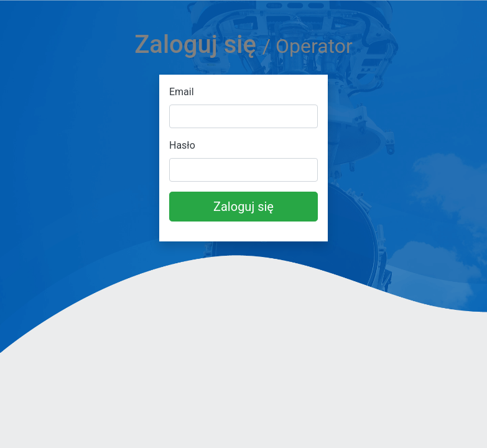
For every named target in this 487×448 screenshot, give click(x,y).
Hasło (182, 145)
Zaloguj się (243, 207)
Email (182, 92)
